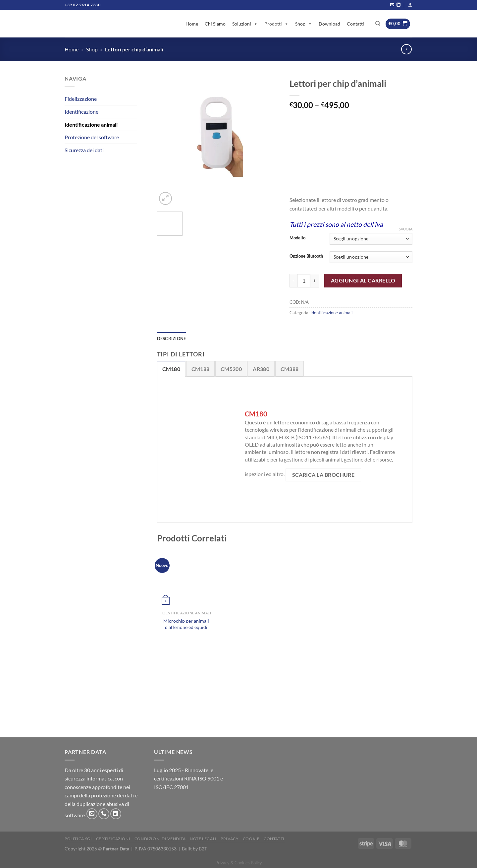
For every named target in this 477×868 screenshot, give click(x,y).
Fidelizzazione (81, 99)
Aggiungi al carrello (363, 280)
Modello (297, 238)
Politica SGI (78, 839)
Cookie (251, 839)
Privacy (230, 839)
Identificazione (81, 112)
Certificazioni (113, 839)
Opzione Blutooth (306, 256)
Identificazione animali (91, 124)
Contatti (355, 24)
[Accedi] (410, 5)
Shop (304, 24)
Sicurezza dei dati (84, 150)
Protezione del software (92, 137)
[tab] (171, 369)
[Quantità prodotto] (304, 280)
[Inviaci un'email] (392, 5)
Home (192, 24)
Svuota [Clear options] (406, 229)
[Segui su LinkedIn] (398, 5)
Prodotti (276, 24)
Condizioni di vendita (160, 839)
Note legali (203, 839)
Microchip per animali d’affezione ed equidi (186, 624)
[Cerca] (378, 24)
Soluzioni (245, 24)
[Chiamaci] (104, 814)
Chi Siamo (215, 24)
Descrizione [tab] (172, 339)
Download (329, 24)
